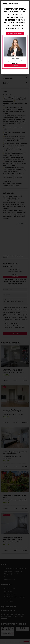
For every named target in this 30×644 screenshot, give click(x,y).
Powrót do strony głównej (15, 34)
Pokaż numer (15, 65)
